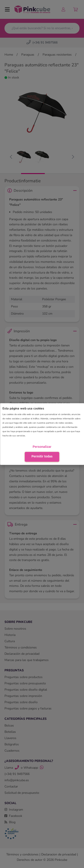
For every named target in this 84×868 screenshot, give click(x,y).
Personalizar (42, 447)
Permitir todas (42, 457)
